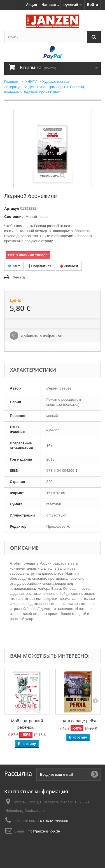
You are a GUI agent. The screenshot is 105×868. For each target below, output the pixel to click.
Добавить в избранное (41, 336)
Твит (14, 266)
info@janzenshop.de (43, 831)
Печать (19, 277)
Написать (50, 5)
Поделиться (40, 266)
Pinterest (69, 266)
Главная (11, 82)
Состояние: (14, 217)
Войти (92, 5)
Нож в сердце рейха (78, 721)
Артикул (12, 208)
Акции (32, 5)
